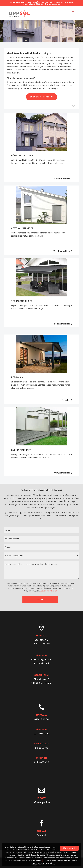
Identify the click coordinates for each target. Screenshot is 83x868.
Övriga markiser (21, 450)
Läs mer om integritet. (49, 591)
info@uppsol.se (41, 802)
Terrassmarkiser (22, 301)
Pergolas (17, 377)
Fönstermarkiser (22, 156)
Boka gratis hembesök (42, 97)
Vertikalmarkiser (22, 228)
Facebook (42, 835)
